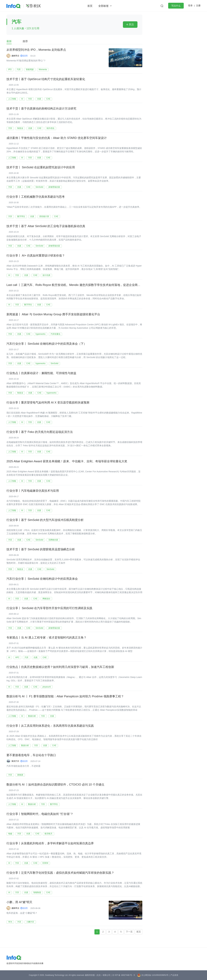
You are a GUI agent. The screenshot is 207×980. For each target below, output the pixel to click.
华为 (10, 922)
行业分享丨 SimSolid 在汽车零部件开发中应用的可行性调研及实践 (49, 608)
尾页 (139, 932)
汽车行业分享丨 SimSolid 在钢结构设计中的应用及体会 (42, 579)
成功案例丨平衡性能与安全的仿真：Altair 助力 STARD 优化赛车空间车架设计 (57, 138)
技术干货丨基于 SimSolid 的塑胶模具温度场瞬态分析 (41, 550)
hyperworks (41, 334)
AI (22, 99)
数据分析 (32, 716)
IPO (10, 69)
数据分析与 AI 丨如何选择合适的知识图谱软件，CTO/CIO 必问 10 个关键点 (55, 785)
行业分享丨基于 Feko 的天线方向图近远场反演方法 (40, 432)
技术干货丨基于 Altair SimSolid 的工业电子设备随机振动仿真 (46, 226)
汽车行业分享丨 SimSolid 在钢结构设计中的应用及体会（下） (46, 344)
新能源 (20, 775)
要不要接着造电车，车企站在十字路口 (31, 755)
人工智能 (12, 99)
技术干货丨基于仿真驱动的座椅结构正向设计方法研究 (41, 109)
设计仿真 (46, 275)
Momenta (43, 69)
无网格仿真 (53, 540)
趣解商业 (15, 56)
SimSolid (39, 187)
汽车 (19, 69)
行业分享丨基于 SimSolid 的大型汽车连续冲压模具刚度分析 (45, 520)
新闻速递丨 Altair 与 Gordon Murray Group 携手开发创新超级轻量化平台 (53, 314)
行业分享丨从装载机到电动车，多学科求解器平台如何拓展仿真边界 (50, 844)
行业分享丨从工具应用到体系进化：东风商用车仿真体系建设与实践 (50, 726)
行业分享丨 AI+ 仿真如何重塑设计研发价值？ (36, 256)
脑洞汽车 (15, 761)
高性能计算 (44, 216)
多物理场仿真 (54, 187)
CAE (48, 99)
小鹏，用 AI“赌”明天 (19, 902)
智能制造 (37, 893)
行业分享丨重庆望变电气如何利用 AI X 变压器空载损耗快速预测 (48, 403)
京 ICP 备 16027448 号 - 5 (124, 975)
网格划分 (46, 599)
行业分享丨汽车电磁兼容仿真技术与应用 (33, 491)
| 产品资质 (174, 975)
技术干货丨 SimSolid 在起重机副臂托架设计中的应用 (41, 168)
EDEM (45, 863)
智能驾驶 (30, 69)
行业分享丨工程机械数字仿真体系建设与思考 (36, 197)
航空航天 (49, 834)
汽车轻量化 (55, 334)
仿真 (39, 99)
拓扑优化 (50, 128)
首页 (90, 6)
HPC (17, 657)
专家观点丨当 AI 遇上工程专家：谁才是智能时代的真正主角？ (46, 638)
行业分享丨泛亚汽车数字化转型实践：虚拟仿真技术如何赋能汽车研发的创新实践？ (60, 873)
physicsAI (47, 687)
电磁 (10, 834)
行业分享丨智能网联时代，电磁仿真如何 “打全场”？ (40, 814)
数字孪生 (21, 216)
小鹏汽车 (30, 922)
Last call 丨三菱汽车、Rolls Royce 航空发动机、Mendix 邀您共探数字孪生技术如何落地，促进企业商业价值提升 (79, 285)
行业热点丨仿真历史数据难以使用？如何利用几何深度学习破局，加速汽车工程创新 (60, 667)
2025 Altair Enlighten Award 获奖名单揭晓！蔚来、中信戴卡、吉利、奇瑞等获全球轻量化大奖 (67, 461)
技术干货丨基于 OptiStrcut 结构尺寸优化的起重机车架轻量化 (46, 79)
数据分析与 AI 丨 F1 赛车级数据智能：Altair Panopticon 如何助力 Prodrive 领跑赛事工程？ (65, 697)
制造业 (20, 128)
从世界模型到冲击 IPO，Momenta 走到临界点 (36, 50)
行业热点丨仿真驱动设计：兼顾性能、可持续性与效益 (41, 373)
